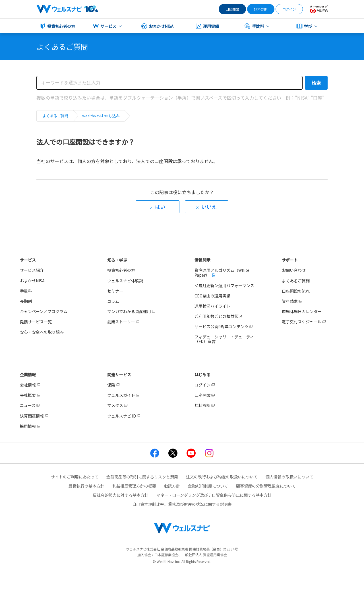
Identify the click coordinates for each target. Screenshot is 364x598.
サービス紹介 (32, 270)
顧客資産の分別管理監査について (266, 486)
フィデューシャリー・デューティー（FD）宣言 (226, 339)
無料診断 (261, 9)
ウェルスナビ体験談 (125, 281)
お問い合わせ (294, 270)
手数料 (26, 291)
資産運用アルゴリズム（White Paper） (222, 272)
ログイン (289, 9)
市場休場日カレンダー (302, 311)
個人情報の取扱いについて (289, 477)
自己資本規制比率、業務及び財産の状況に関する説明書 (182, 504)
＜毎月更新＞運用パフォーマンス (224, 285)
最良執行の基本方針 (86, 486)
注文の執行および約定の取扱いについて (222, 477)
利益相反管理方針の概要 (134, 486)
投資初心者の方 (121, 270)
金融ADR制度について (208, 486)
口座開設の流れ (296, 291)
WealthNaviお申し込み (101, 116)
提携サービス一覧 (36, 322)
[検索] (169, 83)
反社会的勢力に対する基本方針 (121, 495)
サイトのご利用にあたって (75, 477)
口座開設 (232, 9)
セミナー (115, 291)
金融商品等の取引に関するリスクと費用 (142, 477)
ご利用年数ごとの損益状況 (218, 316)
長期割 (26, 301)
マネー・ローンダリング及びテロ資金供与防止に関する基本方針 (214, 495)
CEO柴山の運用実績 (212, 296)
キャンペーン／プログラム (44, 311)
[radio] (158, 207)
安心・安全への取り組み (42, 332)
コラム (113, 301)
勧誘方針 (172, 486)
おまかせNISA (32, 281)
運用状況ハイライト (212, 306)
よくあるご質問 (55, 116)
